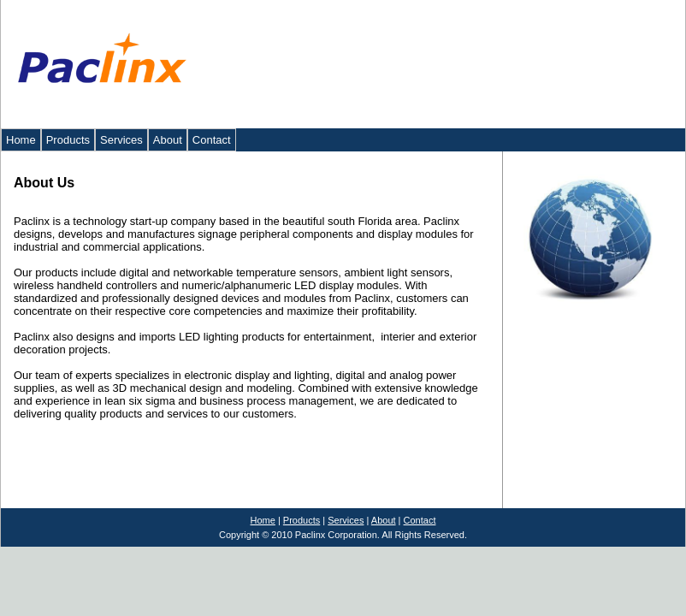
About (168, 140)
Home (21, 140)
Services (121, 140)
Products (68, 140)
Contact (212, 140)
